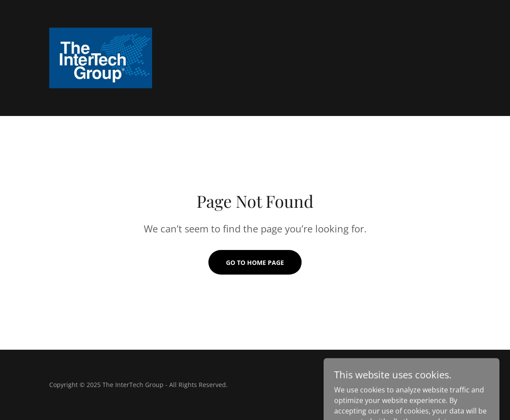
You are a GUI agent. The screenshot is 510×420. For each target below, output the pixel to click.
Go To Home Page (255, 262)
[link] (101, 57)
